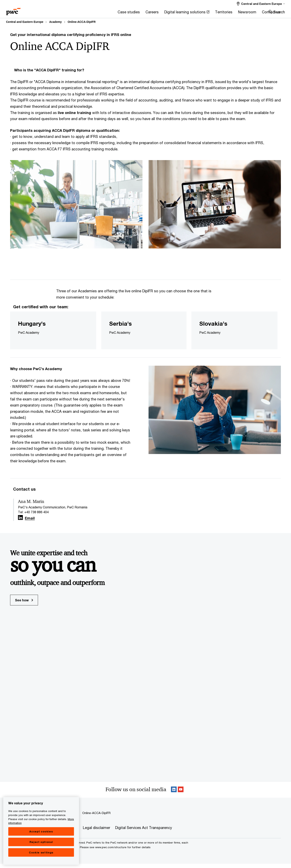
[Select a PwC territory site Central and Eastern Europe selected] (261, 4)
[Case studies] (75, 13)
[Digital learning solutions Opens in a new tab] (133, 13)
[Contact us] (217, 13)
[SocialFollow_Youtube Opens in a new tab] (181, 794)
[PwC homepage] (13, 10)
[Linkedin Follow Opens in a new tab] (20, 522)
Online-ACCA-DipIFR (82, 22)
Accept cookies (41, 841)
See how (24, 604)
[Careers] (98, 13)
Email (30, 523)
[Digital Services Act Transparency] (144, 832)
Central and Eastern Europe (25, 22)
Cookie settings (41, 862)
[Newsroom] (193, 13)
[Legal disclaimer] (96, 832)
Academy (55, 22)
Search (279, 12)
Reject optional (41, 851)
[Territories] (169, 13)
